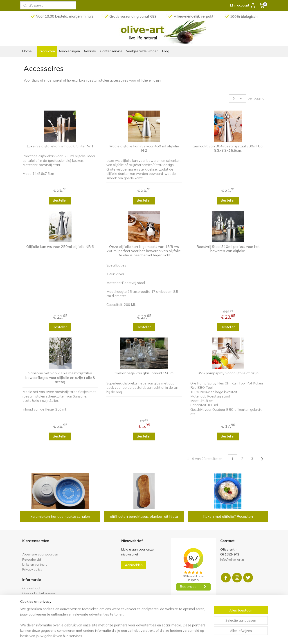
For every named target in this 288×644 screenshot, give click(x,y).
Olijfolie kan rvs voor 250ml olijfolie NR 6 (60, 247)
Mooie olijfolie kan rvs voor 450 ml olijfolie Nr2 (144, 148)
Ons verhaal (31, 588)
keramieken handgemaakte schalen (60, 516)
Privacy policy (32, 569)
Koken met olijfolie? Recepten (228, 516)
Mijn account (243, 5)
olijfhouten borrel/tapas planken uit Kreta (144, 516)
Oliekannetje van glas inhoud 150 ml (144, 373)
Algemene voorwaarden (40, 554)
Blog (166, 51)
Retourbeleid (32, 559)
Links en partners (35, 564)
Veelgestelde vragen (142, 51)
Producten (47, 51)
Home (27, 51)
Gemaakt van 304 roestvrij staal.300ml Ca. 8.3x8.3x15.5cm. (228, 148)
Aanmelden (134, 565)
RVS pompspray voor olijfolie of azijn (228, 373)
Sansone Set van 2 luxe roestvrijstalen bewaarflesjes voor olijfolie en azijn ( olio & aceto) (60, 377)
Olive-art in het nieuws (39, 593)
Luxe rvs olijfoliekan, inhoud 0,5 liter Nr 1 (60, 146)
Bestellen (60, 200)
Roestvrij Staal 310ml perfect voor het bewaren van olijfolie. (228, 249)
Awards (90, 51)
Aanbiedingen (69, 51)
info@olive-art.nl (232, 559)
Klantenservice (111, 51)
